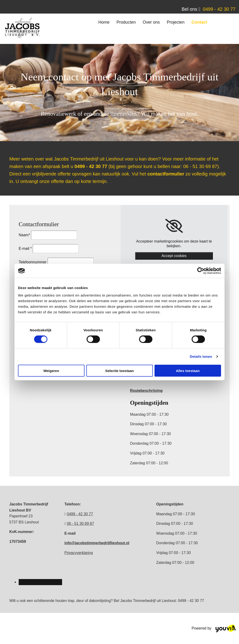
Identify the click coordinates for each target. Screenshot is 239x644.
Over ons (151, 22)
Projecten (176, 22)
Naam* (24, 235)
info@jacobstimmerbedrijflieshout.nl (97, 543)
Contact (199, 22)
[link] (174, 226)
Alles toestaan (188, 370)
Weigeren (51, 370)
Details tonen (201, 356)
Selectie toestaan (120, 370)
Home (104, 22)
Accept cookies (174, 256)
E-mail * (25, 249)
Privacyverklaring (79, 553)
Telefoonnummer (33, 262)
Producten (126, 22)
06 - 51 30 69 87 (80, 524)
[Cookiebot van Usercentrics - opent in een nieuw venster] (201, 271)
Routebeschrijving (146, 391)
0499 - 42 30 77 (219, 9)
